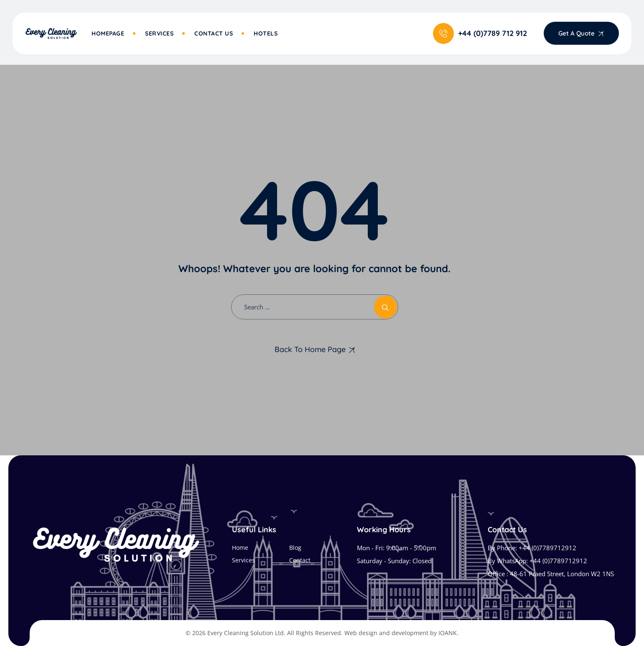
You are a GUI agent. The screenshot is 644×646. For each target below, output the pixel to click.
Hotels (266, 33)
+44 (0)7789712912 (547, 548)
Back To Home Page (310, 349)
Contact (300, 560)
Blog (295, 548)
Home (240, 548)
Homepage (108, 33)
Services (159, 33)
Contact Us (214, 33)
